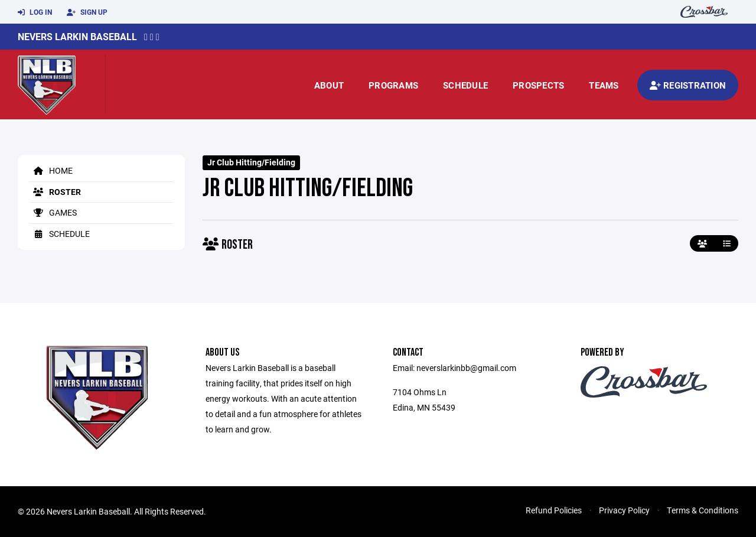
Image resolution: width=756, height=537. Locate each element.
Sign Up (87, 12)
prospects (538, 85)
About (329, 85)
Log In (35, 12)
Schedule (465, 85)
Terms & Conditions (703, 510)
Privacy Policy (624, 510)
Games (53, 212)
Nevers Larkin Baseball (77, 36)
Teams (604, 85)
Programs (393, 85)
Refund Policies (554, 510)
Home (51, 170)
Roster (55, 192)
